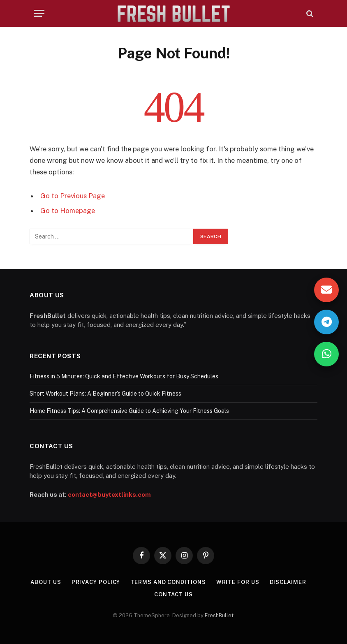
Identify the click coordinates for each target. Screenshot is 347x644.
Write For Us (238, 582)
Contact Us (173, 594)
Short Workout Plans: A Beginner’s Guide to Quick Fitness (105, 394)
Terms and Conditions (168, 582)
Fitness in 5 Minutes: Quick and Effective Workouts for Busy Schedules (124, 376)
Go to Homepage (68, 211)
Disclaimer (288, 582)
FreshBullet (219, 615)
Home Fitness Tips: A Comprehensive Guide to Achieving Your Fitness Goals (129, 411)
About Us (46, 582)
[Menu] (39, 13)
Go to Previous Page (73, 196)
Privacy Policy (96, 582)
